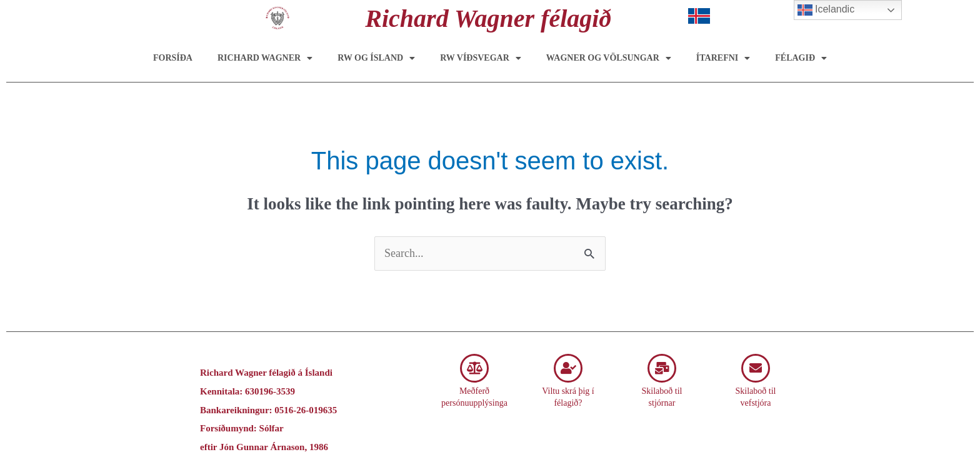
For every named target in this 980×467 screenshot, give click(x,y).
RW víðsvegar (481, 58)
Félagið (801, 58)
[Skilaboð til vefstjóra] (756, 368)
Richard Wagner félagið (488, 18)
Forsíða (173, 58)
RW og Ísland (376, 58)
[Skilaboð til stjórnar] (662, 368)
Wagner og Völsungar (609, 58)
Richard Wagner (265, 58)
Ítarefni (723, 58)
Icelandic (826, 10)
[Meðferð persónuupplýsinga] (474, 368)
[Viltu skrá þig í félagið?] (568, 368)
